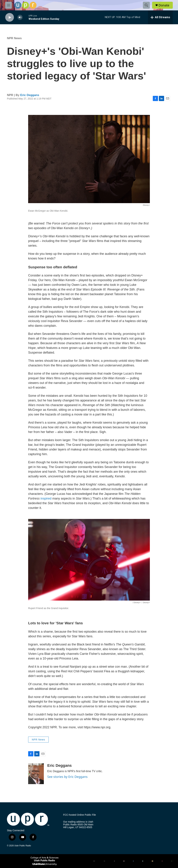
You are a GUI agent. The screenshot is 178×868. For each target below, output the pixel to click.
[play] (10, 17)
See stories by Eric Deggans (67, 777)
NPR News (14, 38)
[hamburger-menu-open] (9, 5)
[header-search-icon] (146, 5)
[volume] (20, 17)
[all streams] (160, 17)
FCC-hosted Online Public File (79, 815)
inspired (46, 498)
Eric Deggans (30, 95)
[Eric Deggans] (36, 774)
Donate (164, 5)
